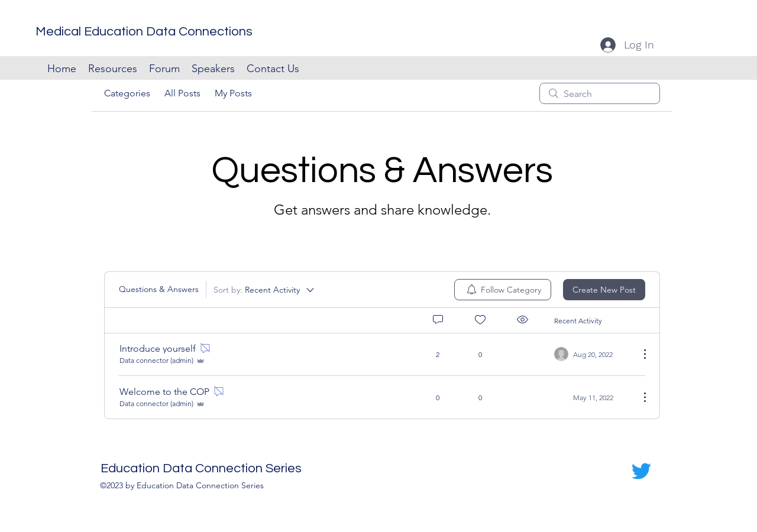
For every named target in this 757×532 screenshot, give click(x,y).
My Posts (233, 93)
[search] (600, 93)
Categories (127, 93)
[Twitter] (641, 471)
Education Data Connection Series (201, 468)
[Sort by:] (265, 290)
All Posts (182, 93)
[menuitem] (503, 290)
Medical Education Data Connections (144, 32)
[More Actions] (639, 354)
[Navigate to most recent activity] (592, 354)
